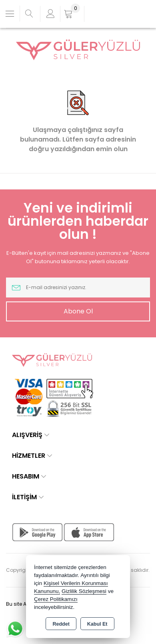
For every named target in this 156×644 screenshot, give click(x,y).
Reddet (61, 624)
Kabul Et (97, 624)
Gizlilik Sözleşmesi (84, 591)
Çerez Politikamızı (56, 599)
